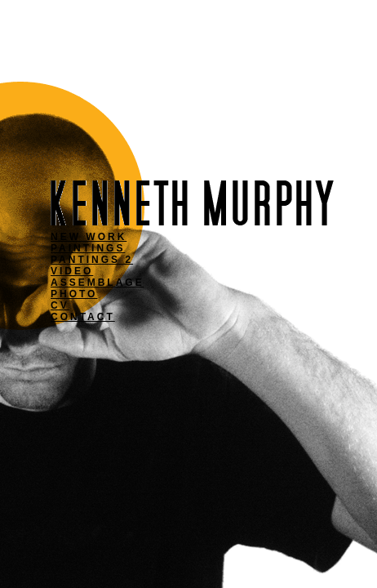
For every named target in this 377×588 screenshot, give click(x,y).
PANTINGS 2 (92, 260)
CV (60, 305)
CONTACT (83, 317)
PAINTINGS (88, 248)
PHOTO (74, 294)
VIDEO (72, 271)
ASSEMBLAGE (98, 283)
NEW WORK (89, 237)
